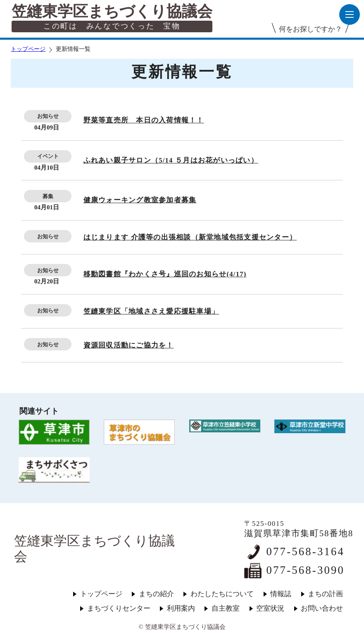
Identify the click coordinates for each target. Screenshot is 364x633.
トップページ (28, 49)
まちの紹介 (156, 594)
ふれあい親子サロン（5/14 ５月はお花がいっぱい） (171, 160)
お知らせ (48, 116)
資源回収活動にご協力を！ (129, 345)
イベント (48, 156)
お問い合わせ (322, 608)
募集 (48, 196)
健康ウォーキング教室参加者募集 (140, 200)
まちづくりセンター (119, 608)
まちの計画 (325, 594)
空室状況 (270, 608)
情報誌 (281, 594)
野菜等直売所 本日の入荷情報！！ (144, 120)
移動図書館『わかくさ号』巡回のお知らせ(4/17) (165, 274)
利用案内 (181, 608)
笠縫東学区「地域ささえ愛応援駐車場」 (151, 311)
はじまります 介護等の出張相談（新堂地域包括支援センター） (190, 237)
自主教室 (226, 608)
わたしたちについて (222, 594)
